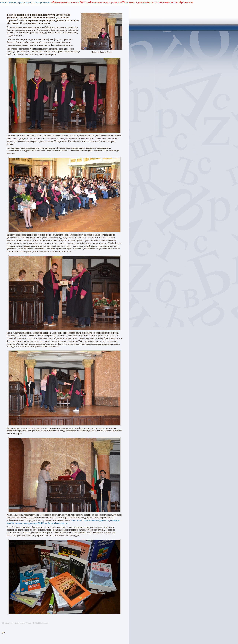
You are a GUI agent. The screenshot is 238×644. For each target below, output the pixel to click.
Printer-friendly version (4, 633)
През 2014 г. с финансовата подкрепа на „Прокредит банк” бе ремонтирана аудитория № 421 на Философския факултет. (63, 522)
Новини (12, 3)
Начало (3, 3)
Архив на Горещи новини (37, 3)
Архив (21, 3)
